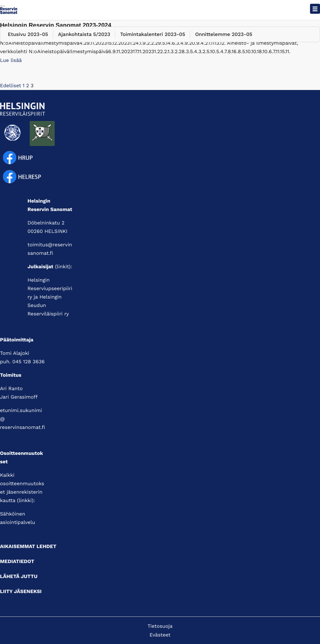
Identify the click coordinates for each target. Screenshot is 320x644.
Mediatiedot (17, 561)
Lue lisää (11, 60)
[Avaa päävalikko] (315, 9)
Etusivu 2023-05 (28, 34)
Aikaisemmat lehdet (28, 546)
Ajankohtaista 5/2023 (84, 34)
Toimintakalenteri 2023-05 (153, 34)
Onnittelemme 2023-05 (224, 34)
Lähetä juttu (19, 576)
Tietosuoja (160, 626)
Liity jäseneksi (21, 591)
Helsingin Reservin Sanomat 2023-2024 (56, 25)
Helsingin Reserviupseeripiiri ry (50, 288)
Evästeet (160, 635)
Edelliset (10, 86)
